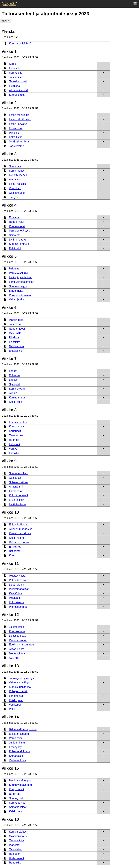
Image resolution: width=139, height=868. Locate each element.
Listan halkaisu (18, 184)
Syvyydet (14, 384)
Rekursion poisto (19, 542)
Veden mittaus (17, 760)
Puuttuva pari (17, 226)
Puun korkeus (17, 631)
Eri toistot (15, 342)
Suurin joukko (17, 798)
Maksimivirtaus (18, 836)
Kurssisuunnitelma (20, 687)
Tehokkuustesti (18, 81)
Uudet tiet (15, 794)
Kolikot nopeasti (18, 495)
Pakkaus (14, 269)
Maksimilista (16, 320)
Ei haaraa (15, 375)
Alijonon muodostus (21, 529)
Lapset (13, 380)
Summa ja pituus (19, 244)
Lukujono (14, 86)
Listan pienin (16, 585)
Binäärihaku (16, 291)
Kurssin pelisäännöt (21, 44)
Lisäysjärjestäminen (21, 277)
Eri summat (16, 128)
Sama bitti (15, 166)
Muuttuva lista (17, 576)
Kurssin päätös (18, 422)
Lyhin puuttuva (18, 240)
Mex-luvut (15, 333)
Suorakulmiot (17, 95)
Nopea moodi (17, 329)
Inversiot (14, 68)
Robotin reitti (16, 222)
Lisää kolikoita (17, 504)
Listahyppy (15, 747)
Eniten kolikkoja (18, 525)
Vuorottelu (15, 188)
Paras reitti (15, 738)
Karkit (12, 64)
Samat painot (17, 803)
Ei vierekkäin (17, 500)
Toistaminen (16, 77)
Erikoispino (15, 351)
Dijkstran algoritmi (20, 734)
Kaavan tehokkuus (20, 533)
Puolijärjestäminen (20, 295)
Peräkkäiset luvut (19, 273)
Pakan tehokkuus (19, 580)
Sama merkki (17, 171)
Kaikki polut (16, 700)
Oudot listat (16, 491)
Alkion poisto (17, 649)
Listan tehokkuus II (20, 119)
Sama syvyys (17, 389)
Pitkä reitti (15, 248)
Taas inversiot (17, 146)
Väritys (13, 449)
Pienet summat (18, 607)
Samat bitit (15, 73)
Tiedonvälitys (17, 840)
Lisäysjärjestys (18, 636)
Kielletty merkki (18, 175)
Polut (12, 709)
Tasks (5, 21)
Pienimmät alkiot (19, 589)
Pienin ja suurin (18, 640)
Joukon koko (16, 627)
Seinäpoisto (16, 756)
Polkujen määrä (18, 691)
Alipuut (13, 393)
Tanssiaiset (16, 849)
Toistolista (15, 324)
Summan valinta (19, 473)
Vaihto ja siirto (17, 300)
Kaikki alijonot (17, 538)
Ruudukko (15, 863)
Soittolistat (15, 235)
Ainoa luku (15, 180)
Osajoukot (15, 478)
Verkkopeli (15, 705)
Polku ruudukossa (20, 751)
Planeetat (15, 845)
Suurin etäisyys (18, 286)
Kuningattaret (17, 398)
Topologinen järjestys (21, 678)
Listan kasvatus (18, 124)
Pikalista (14, 337)
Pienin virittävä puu (20, 781)
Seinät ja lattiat (18, 807)
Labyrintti (14, 444)
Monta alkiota (17, 654)
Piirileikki (14, 133)
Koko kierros (16, 602)
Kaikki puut (15, 402)
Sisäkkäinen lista (19, 142)
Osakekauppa (17, 193)
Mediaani (14, 598)
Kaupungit (15, 431)
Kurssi (13, 556)
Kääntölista (16, 593)
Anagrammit (16, 487)
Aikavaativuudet (18, 90)
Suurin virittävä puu (20, 785)
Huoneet (14, 440)
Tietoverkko (16, 435)
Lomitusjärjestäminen (22, 282)
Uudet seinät (16, 858)
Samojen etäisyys (19, 231)
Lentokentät (16, 696)
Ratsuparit (15, 854)
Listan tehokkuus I (20, 115)
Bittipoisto (15, 551)
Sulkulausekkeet (19, 482)
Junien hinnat (17, 743)
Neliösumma (16, 346)
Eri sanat (14, 217)
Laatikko (14, 453)
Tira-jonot (15, 197)
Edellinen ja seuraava (22, 645)
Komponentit (16, 427)
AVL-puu (14, 658)
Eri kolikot (15, 547)
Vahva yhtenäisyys (20, 682)
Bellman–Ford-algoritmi (23, 729)
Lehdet (13, 371)
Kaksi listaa (16, 137)
